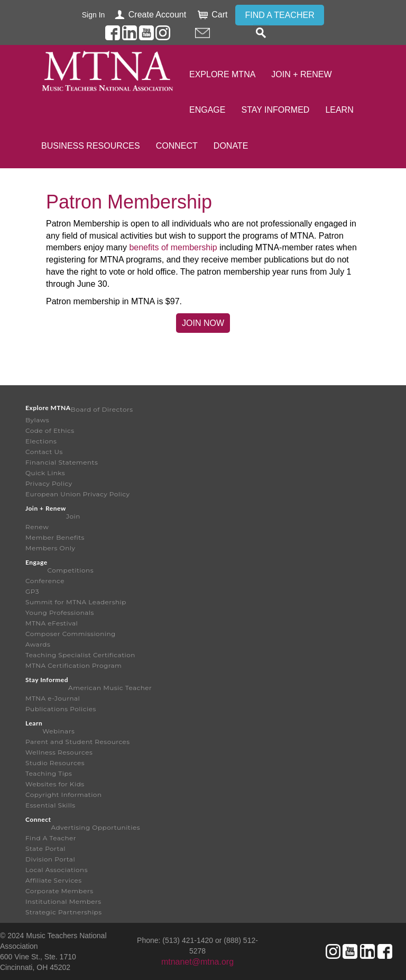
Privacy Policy (49, 483)
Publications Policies (61, 709)
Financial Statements (62, 462)
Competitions (71, 570)
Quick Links (45, 473)
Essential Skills (50, 805)
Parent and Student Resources (78, 742)
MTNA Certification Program (73, 665)
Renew (37, 527)
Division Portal (50, 859)
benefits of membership (173, 247)
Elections (41, 441)
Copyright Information (64, 795)
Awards (38, 644)
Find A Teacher (51, 838)
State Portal (45, 849)
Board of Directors (102, 409)
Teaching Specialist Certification (80, 655)
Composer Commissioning (71, 634)
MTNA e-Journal (53, 698)
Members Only (50, 548)
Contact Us (44, 452)
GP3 (32, 591)
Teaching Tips (49, 773)
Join (73, 516)
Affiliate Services (54, 880)
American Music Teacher (110, 688)
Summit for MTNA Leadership (76, 602)
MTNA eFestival (52, 623)
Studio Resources (55, 763)
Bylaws (37, 420)
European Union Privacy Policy (78, 494)
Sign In (94, 15)
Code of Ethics (50, 430)
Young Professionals (60, 612)
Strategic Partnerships (64, 912)
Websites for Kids (55, 784)
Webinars (58, 731)
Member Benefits (55, 537)
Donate (231, 146)
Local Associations (57, 870)
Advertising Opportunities (95, 827)
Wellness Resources (59, 752)
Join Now (203, 323)
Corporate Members (59, 891)
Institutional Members (63, 901)
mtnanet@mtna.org (197, 962)
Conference (45, 581)
